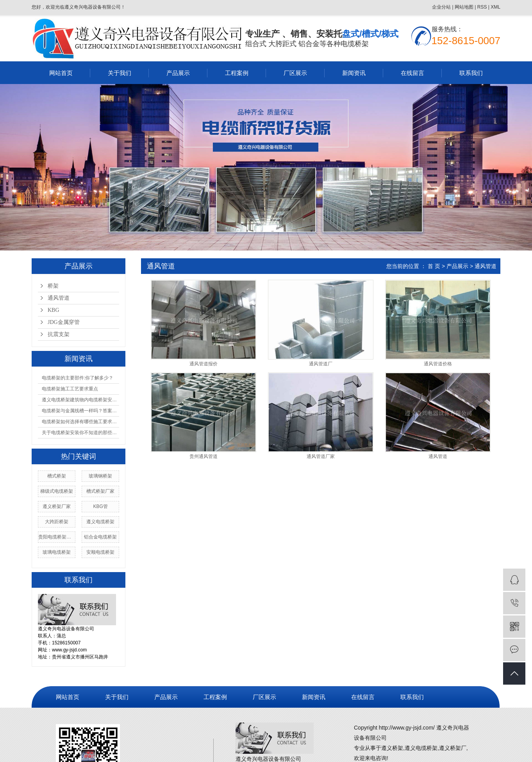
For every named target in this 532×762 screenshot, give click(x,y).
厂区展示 (295, 73)
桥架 (53, 286)
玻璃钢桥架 (100, 476)
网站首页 (61, 73)
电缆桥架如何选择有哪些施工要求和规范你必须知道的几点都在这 (80, 422)
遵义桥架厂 (453, 748)
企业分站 (441, 7)
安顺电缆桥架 (100, 552)
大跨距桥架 (57, 522)
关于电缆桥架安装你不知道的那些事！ (80, 433)
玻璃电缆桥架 (57, 552)
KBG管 (100, 506)
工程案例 (237, 73)
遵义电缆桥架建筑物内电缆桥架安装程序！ (80, 400)
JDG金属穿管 (64, 322)
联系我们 (471, 73)
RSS (482, 7)
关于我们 (120, 73)
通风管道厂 (321, 364)
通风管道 (59, 298)
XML (495, 7)
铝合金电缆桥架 (100, 537)
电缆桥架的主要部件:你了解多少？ (78, 378)
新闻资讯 (354, 73)
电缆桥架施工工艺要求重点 (70, 389)
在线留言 (412, 73)
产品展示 (178, 73)
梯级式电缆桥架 (57, 491)
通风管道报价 (204, 364)
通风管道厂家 (321, 457)
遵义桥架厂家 (57, 506)
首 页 (434, 266)
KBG (54, 310)
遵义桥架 (392, 748)
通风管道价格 (438, 364)
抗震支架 (59, 334)
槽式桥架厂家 (100, 491)
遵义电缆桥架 (100, 522)
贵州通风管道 (204, 457)
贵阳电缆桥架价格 (57, 537)
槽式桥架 (57, 476)
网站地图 (464, 7)
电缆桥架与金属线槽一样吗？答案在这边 (80, 411)
